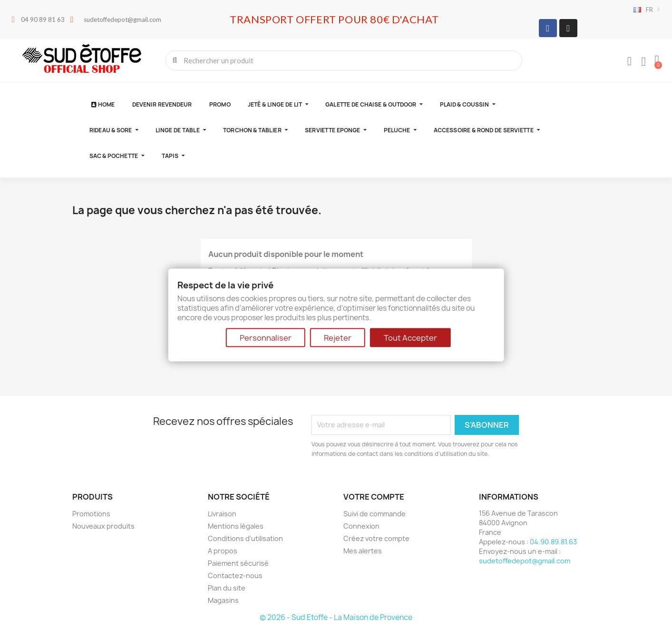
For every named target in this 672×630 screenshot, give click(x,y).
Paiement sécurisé (238, 563)
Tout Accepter (410, 337)
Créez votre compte (376, 538)
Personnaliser (266, 337)
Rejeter (338, 337)
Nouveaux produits (103, 526)
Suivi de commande (375, 514)
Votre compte (374, 497)
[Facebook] (548, 28)
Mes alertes (363, 551)
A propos (223, 551)
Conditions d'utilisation (245, 538)
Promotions (91, 514)
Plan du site (227, 588)
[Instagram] (568, 28)
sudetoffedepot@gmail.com (525, 561)
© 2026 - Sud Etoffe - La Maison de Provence (336, 617)
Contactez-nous (235, 576)
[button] (657, 60)
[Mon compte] (630, 61)
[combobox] (345, 60)
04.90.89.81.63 (553, 542)
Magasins (223, 600)
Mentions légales (236, 526)
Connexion (361, 526)
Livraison (222, 514)
